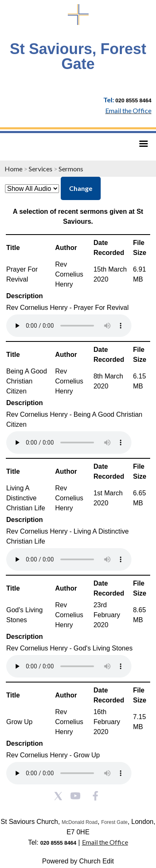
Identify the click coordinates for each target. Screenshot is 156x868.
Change (81, 188)
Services (41, 169)
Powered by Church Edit (78, 861)
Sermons (71, 169)
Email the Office (105, 842)
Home (14, 169)
